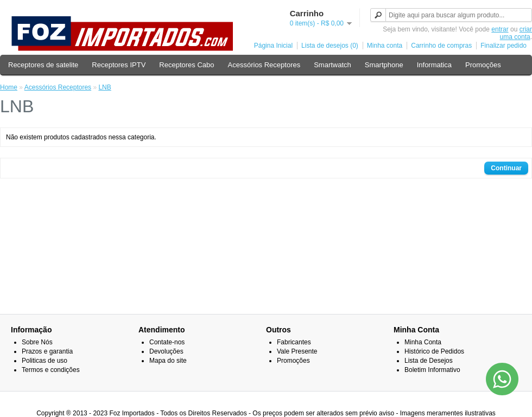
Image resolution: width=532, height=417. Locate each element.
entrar (500, 29)
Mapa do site (168, 361)
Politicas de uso (45, 361)
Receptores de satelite (43, 65)
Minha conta (385, 46)
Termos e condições (51, 370)
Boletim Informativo (432, 370)
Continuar (506, 168)
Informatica (434, 65)
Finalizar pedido (503, 46)
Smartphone (384, 65)
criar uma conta (516, 33)
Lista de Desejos (429, 361)
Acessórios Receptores (264, 65)
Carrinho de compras (441, 46)
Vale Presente (297, 351)
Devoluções (166, 351)
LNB (104, 87)
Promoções (483, 65)
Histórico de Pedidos (434, 351)
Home (9, 87)
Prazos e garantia (47, 351)
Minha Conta (423, 342)
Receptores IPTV (119, 65)
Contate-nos (167, 342)
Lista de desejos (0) (330, 46)
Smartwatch (332, 65)
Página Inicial (273, 46)
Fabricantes (294, 342)
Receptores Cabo (186, 65)
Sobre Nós (37, 342)
